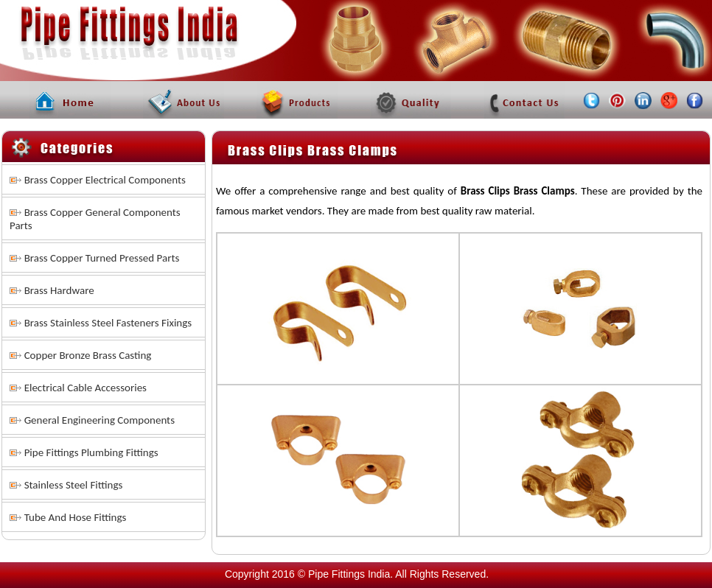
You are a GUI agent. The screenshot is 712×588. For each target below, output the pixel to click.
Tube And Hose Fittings (76, 517)
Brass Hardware (59, 290)
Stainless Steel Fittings (74, 485)
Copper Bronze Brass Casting (88, 355)
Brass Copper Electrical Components (105, 180)
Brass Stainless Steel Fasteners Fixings (108, 323)
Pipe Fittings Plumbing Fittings (91, 452)
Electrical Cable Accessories (85, 388)
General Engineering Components (100, 420)
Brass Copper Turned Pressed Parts (102, 258)
